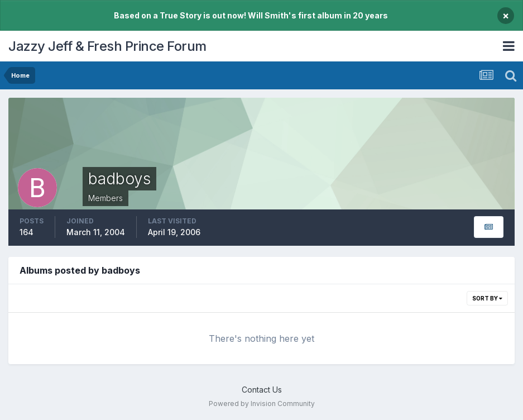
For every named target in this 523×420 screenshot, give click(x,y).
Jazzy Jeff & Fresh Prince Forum (107, 46)
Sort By (487, 298)
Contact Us (262, 390)
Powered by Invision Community (262, 404)
